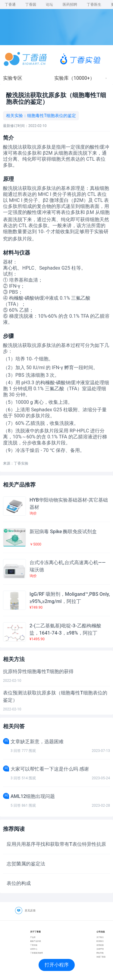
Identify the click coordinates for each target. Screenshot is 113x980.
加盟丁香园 (101, 957)
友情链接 (100, 945)
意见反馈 (30, 910)
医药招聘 (70, 5)
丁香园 (31, 5)
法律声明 (100, 949)
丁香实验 (34, 945)
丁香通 (10, 5)
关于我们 (100, 937)
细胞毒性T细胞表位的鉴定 (52, 116)
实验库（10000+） (74, 78)
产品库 (33, 937)
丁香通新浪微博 (36, 953)
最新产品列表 (36, 941)
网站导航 (100, 953)
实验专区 (13, 78)
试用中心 (34, 949)
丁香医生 (94, 5)
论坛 (49, 5)
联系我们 (100, 941)
